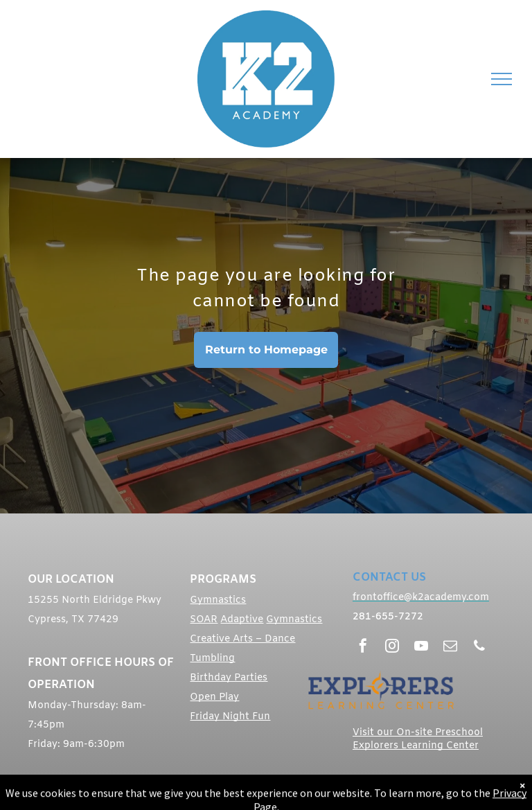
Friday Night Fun (230, 717)
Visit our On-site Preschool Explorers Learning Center (418, 739)
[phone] (479, 648)
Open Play (214, 697)
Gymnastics (218, 600)
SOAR (204, 620)
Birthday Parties (229, 678)
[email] (450, 648)
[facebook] (363, 648)
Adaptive (242, 620)
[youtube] (421, 648)
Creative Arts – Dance (242, 639)
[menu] (502, 79)
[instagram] (392, 648)
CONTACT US (389, 578)
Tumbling (212, 659)
